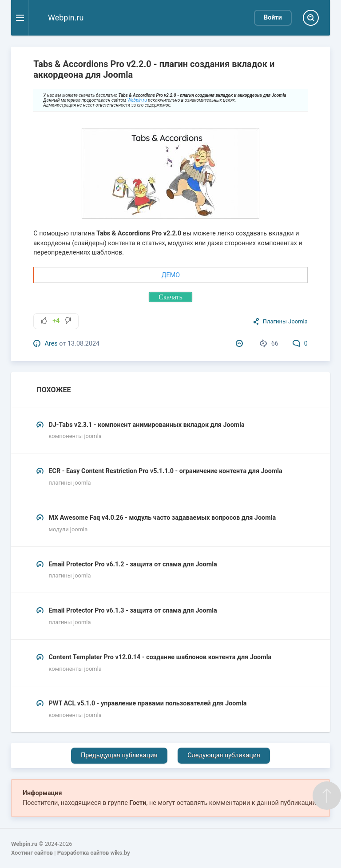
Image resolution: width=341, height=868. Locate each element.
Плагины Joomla (285, 321)
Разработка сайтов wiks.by (94, 853)
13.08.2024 (83, 344)
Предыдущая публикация (119, 755)
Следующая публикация (224, 755)
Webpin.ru (137, 100)
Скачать (170, 297)
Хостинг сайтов (32, 853)
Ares (51, 344)
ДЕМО (171, 275)
